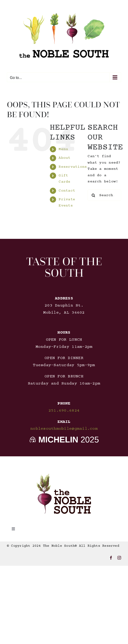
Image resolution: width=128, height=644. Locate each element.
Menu (63, 149)
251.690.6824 (64, 411)
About (64, 158)
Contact (67, 191)
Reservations (73, 167)
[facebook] (111, 558)
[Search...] (104, 195)
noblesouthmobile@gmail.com (64, 429)
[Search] (93, 195)
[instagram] (119, 558)
